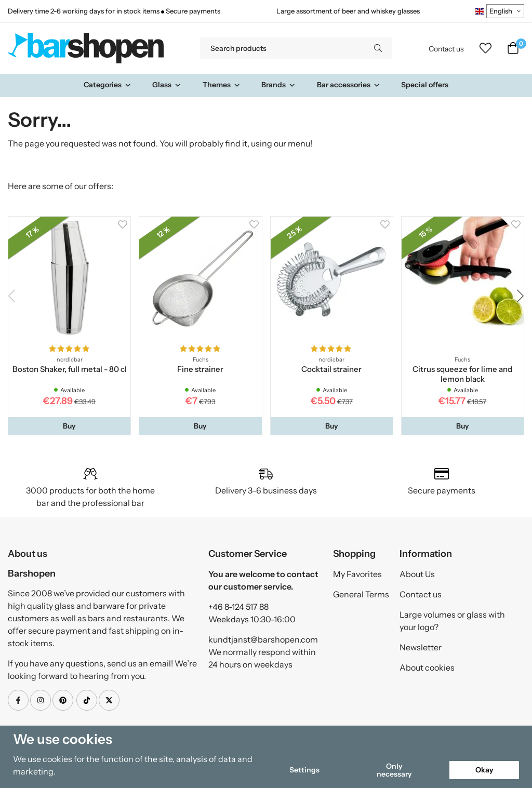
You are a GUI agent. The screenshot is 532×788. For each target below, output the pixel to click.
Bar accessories (349, 85)
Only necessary (394, 770)
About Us (417, 574)
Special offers (425, 85)
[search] (378, 48)
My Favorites (357, 574)
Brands (278, 85)
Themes (222, 85)
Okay (484, 770)
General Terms (361, 594)
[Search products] (282, 48)
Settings (304, 770)
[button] (69, 426)
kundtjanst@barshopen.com (263, 639)
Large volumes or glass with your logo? (452, 621)
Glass (167, 85)
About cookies (427, 667)
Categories (108, 85)
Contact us (446, 49)
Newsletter (421, 647)
